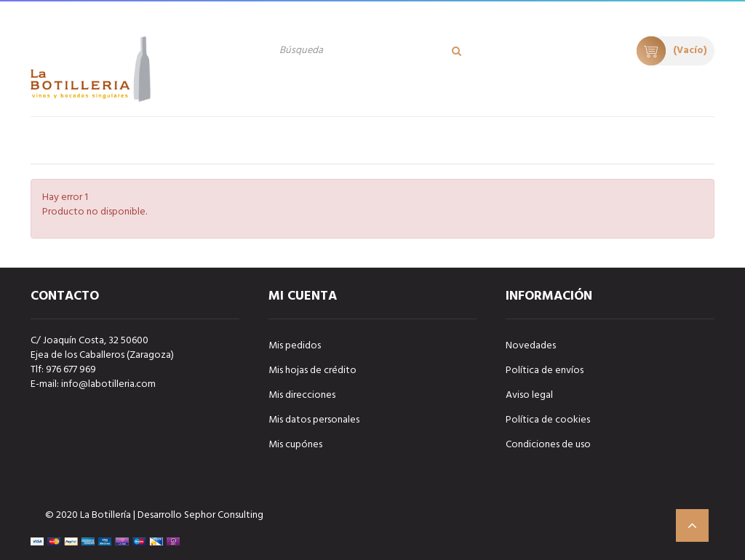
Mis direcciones (302, 395)
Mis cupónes (295, 445)
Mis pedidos (295, 346)
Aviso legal (529, 395)
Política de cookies (548, 420)
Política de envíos (545, 371)
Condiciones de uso (548, 445)
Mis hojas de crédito (312, 371)
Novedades (531, 346)
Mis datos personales (314, 420)
